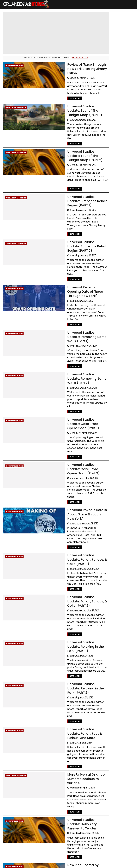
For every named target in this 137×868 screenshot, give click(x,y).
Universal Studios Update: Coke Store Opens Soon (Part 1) (76, 400)
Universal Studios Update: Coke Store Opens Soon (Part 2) (76, 441)
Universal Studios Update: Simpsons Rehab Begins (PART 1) (76, 193)
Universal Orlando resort (115, 101)
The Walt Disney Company (116, 139)
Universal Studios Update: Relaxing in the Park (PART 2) (77, 648)
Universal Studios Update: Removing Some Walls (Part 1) (76, 317)
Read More (63, 98)
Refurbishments (112, 123)
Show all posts (76, 57)
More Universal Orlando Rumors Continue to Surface (75, 731)
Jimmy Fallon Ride (14, 66)
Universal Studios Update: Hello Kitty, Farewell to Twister (76, 773)
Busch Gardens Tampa (115, 112)
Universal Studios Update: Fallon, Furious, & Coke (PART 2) (76, 566)
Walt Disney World (112, 90)
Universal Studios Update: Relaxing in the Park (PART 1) (77, 607)
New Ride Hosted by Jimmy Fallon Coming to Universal (77, 812)
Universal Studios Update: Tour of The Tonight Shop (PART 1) (76, 110)
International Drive (113, 144)
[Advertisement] (118, 243)
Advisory (108, 96)
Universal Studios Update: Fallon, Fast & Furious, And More (77, 690)
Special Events (111, 107)
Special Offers (111, 128)
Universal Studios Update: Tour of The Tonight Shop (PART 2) (76, 151)
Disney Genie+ (111, 150)
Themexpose (74, 864)
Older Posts (95, 846)
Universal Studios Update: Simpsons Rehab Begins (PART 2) (76, 234)
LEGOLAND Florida (112, 117)
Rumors (124, 128)
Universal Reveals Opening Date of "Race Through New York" (78, 276)
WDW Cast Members (114, 134)
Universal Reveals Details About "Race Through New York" (77, 483)
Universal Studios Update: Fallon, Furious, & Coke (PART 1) (76, 524)
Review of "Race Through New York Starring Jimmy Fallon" (76, 69)
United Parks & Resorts (114, 155)
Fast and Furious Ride (16, 107)
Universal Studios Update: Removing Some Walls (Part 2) (76, 358)
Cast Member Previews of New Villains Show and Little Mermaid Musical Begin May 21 (118, 36)
